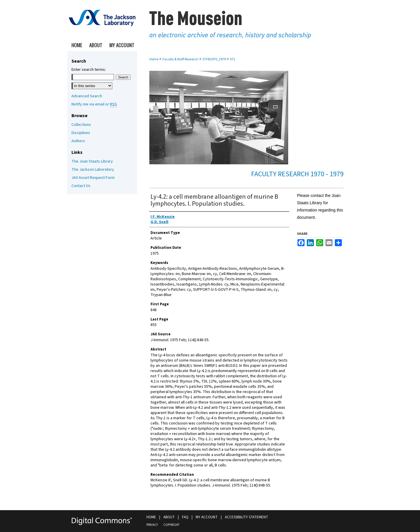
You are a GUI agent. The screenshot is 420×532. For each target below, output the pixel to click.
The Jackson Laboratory (93, 170)
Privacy (152, 525)
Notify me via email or (94, 104)
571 (232, 59)
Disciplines (81, 133)
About (169, 517)
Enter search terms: (89, 70)
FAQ (185, 517)
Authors (78, 141)
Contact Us (81, 186)
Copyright (171, 525)
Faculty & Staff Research (180, 59)
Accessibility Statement (246, 517)
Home (154, 59)
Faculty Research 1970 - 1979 (297, 174)
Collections (81, 125)
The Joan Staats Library (92, 161)
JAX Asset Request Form (93, 178)
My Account (207, 517)
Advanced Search (87, 96)
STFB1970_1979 (214, 59)
